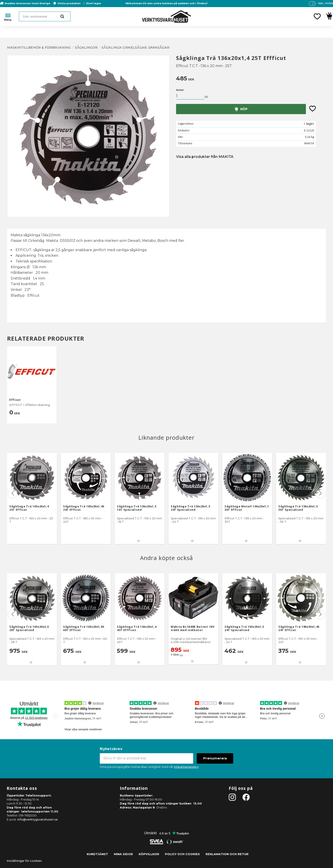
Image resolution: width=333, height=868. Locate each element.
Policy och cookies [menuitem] (182, 854)
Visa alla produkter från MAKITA (205, 157)
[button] (317, 16)
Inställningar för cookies (24, 861)
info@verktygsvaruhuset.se (38, 819)
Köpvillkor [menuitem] (149, 854)
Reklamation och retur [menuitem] (227, 854)
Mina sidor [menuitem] (123, 854)
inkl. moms (326, 3)
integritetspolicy (186, 767)
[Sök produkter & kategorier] (45, 16)
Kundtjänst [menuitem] (97, 854)
